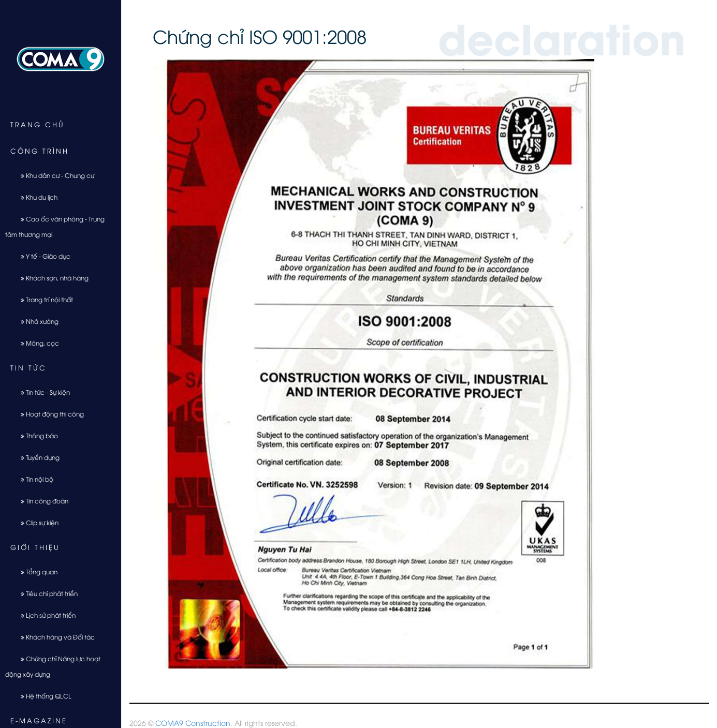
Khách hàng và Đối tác (54, 637)
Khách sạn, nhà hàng (51, 278)
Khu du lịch (35, 197)
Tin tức (28, 367)
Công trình (40, 151)
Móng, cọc (36, 343)
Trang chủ (38, 124)
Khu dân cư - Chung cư (54, 175)
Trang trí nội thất (43, 299)
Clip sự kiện (36, 522)
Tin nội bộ (33, 479)
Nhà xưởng (36, 321)
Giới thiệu (35, 547)
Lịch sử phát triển (44, 615)
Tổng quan (35, 571)
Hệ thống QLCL (42, 696)
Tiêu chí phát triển (45, 593)
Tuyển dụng (36, 457)
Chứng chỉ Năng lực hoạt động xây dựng (53, 666)
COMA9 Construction (193, 723)
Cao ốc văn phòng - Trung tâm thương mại (55, 226)
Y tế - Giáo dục (42, 256)
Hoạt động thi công (48, 414)
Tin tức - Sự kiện (41, 392)
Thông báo (35, 435)
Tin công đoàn (41, 501)
